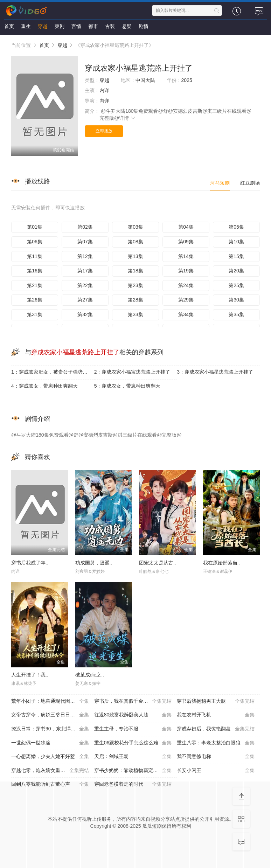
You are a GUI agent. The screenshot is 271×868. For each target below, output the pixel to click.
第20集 (236, 271)
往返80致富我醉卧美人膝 (133, 715)
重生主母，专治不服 (133, 729)
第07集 (85, 242)
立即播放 (104, 131)
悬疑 (127, 26)
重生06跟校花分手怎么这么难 (133, 743)
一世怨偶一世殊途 (50, 743)
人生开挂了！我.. (30, 675)
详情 (127, 118)
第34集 (186, 314)
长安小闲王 (216, 771)
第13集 (135, 256)
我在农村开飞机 (216, 715)
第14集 (186, 256)
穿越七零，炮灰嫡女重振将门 (50, 771)
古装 (110, 26)
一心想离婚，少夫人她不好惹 (50, 757)
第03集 (135, 227)
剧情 (144, 26)
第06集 (35, 242)
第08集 (135, 242)
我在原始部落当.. (222, 563)
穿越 (43, 26)
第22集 (85, 285)
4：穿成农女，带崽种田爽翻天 (44, 386)
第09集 (186, 242)
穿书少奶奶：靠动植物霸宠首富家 (133, 771)
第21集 (35, 285)
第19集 (186, 271)
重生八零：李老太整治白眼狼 (216, 743)
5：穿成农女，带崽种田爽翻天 (127, 386)
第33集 (135, 314)
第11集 (35, 256)
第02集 (85, 227)
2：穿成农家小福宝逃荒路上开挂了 (132, 372)
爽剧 (60, 26)
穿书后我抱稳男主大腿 (216, 701)
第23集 (135, 285)
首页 (9, 26)
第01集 (35, 227)
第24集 (186, 285)
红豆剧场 (250, 183)
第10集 (236, 242)
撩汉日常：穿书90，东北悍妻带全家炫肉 (53, 729)
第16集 (35, 271)
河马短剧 (220, 183)
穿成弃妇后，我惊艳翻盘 (216, 729)
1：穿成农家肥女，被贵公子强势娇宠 (52, 372)
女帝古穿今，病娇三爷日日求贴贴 (50, 715)
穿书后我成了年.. (30, 563)
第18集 (135, 271)
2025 (187, 80)
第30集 (236, 300)
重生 (26, 26)
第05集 (236, 227)
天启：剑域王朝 (133, 757)
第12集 (85, 256)
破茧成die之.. (90, 675)
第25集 (236, 285)
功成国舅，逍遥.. (94, 563)
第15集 (236, 256)
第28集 (135, 300)
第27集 (85, 300)
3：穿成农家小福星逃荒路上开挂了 (215, 372)
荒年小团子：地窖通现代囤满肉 (50, 701)
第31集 (35, 314)
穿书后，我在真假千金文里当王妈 (133, 701)
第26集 (35, 300)
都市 (93, 26)
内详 (104, 90)
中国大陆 (145, 80)
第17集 (85, 271)
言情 (76, 26)
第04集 (186, 227)
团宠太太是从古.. (158, 563)
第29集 (186, 300)
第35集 (236, 314)
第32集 (85, 314)
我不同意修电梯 (216, 757)
